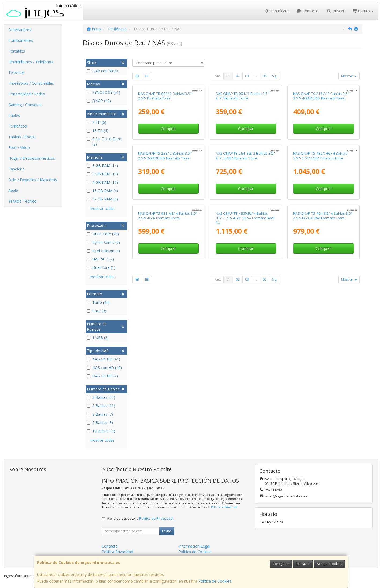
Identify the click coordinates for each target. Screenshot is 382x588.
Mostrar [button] (349, 76)
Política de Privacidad (224, 507)
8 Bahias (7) (100, 414)
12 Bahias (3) (101, 431)
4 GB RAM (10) (102, 182)
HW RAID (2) (100, 259)
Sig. (275, 76)
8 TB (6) (97, 122)
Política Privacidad (117, 552)
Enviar (167, 531)
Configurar (281, 564)
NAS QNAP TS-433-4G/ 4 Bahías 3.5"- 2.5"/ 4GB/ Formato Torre (168, 383)
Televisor (16, 72)
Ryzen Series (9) (103, 242)
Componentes (21, 40)
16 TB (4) (98, 131)
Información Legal (194, 546)
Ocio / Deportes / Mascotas (33, 180)
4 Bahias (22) (101, 397)
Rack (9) (97, 311)
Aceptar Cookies (329, 564)
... (256, 76)
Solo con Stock (103, 71)
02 (238, 76)
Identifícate (276, 11)
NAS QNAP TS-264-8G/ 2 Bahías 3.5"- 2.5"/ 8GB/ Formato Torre (246, 267)
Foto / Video (19, 148)
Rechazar (303, 564)
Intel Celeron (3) (103, 251)
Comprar (168, 185)
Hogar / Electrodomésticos (32, 158)
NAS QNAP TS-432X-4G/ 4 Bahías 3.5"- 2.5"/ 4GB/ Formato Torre (320, 267)
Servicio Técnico (22, 201)
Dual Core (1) (101, 267)
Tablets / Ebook (22, 137)
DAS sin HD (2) (102, 376)
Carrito (363, 11)
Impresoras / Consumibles (31, 83)
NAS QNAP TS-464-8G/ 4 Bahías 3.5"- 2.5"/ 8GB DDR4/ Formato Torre (323, 383)
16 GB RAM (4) (102, 191)
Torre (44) (98, 302)
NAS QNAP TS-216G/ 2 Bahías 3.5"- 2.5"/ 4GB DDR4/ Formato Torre (322, 152)
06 (265, 76)
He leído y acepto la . (140, 518)
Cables (14, 115)
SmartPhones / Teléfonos (31, 62)
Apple (13, 190)
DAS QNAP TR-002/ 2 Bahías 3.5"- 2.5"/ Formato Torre (165, 152)
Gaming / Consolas (25, 105)
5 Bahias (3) (100, 423)
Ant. (218, 76)
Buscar (335, 11)
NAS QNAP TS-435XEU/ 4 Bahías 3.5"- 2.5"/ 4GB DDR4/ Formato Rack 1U (245, 386)
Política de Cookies (215, 581)
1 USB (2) (98, 338)
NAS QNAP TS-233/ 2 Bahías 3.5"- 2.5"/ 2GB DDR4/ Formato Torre (165, 267)
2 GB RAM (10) (102, 174)
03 (247, 76)
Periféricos (18, 126)
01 (228, 76)
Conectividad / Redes (27, 94)
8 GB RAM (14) (102, 165)
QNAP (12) (99, 101)
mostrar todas (102, 208)
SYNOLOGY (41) (104, 92)
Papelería (16, 169)
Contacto (308, 11)
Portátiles (17, 51)
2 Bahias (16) (101, 406)
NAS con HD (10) (104, 368)
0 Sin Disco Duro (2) (104, 141)
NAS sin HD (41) (104, 359)
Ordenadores (20, 30)
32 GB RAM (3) (102, 199)
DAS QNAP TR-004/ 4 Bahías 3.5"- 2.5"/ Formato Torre (243, 152)
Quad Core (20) (103, 234)
